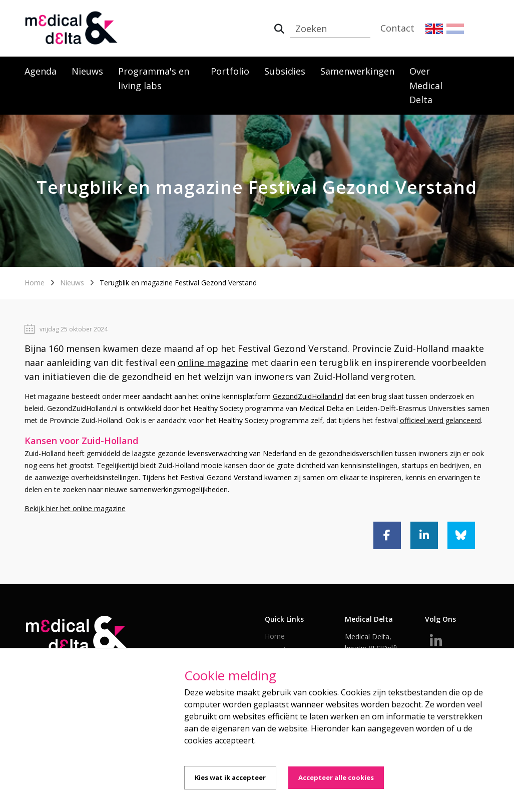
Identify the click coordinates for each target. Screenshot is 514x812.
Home (35, 283)
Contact (397, 28)
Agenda (41, 71)
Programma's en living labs (154, 78)
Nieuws (87, 71)
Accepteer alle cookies (336, 777)
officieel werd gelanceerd (440, 420)
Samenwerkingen (357, 71)
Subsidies (285, 71)
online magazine (213, 362)
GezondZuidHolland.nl (308, 396)
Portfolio (230, 71)
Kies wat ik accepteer (230, 777)
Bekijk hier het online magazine (75, 508)
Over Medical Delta (426, 86)
